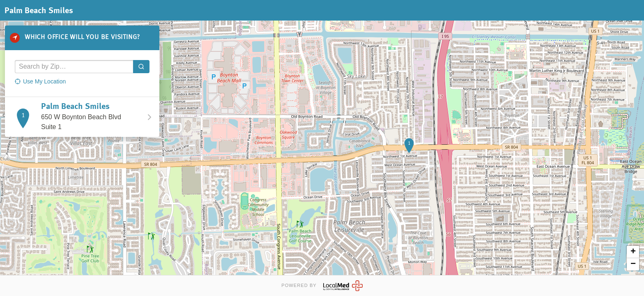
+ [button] (633, 252)
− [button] (633, 264)
